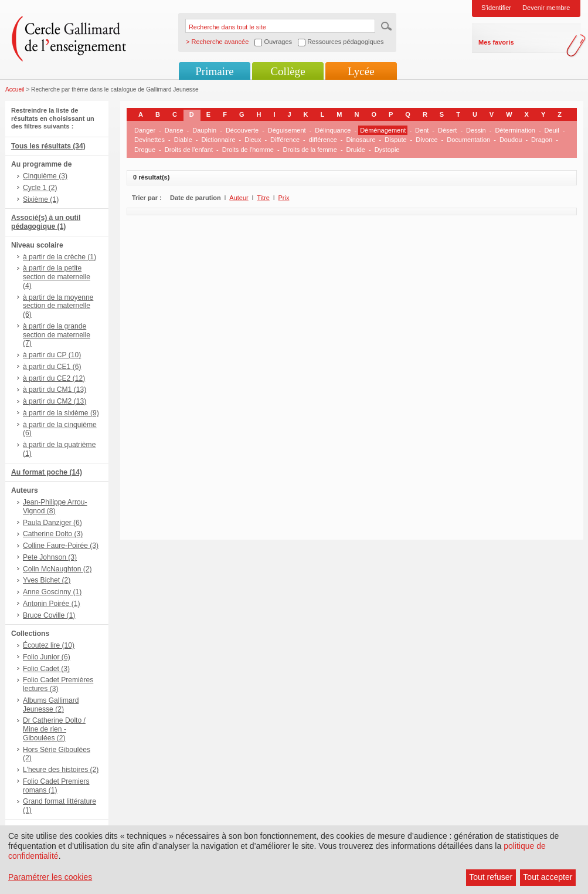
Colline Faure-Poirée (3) (61, 546)
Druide (356, 150)
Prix (284, 198)
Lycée (361, 71)
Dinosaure (361, 140)
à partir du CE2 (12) (54, 378)
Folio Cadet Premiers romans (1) (56, 786)
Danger (145, 130)
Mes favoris (496, 42)
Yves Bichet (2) (47, 580)
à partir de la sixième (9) (61, 413)
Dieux (253, 140)
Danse (174, 130)
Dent (422, 130)
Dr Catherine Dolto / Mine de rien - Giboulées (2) (54, 729)
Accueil (15, 89)
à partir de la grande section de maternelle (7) (57, 335)
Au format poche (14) (47, 472)
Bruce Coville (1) (49, 615)
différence (323, 140)
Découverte (242, 130)
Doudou (511, 140)
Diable (183, 140)
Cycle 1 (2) (40, 188)
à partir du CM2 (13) (55, 401)
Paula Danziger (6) (52, 523)
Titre (263, 198)
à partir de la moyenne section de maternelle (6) (58, 306)
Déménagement (383, 130)
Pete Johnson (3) (50, 557)
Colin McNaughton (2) (57, 569)
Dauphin (204, 130)
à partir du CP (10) (52, 355)
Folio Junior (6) (47, 657)
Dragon (542, 140)
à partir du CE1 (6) (52, 367)
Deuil (552, 130)
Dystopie (387, 150)
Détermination (515, 130)
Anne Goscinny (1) (52, 592)
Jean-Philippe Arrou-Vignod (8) (55, 507)
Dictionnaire (219, 140)
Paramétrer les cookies (50, 877)
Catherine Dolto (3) (53, 534)
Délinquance (333, 130)
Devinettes (149, 140)
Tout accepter (548, 877)
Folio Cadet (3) (46, 669)
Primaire (214, 71)
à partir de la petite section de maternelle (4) (57, 277)
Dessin (476, 130)
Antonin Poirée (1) (51, 604)
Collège (288, 71)
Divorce (426, 140)
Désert (447, 130)
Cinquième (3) (45, 176)
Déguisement (287, 130)
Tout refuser (491, 877)
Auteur (239, 198)
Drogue (145, 150)
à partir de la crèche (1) (60, 257)
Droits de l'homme (248, 150)
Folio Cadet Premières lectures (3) (58, 684)
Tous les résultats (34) (48, 146)
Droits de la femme (310, 150)
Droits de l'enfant (189, 150)
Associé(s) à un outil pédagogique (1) (46, 222)
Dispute (395, 140)
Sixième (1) (41, 199)
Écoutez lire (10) (49, 645)
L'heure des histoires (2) (61, 770)
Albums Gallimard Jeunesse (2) (51, 705)
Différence (285, 140)
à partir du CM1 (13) (55, 390)
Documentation (468, 140)
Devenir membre (546, 8)
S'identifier (496, 8)
